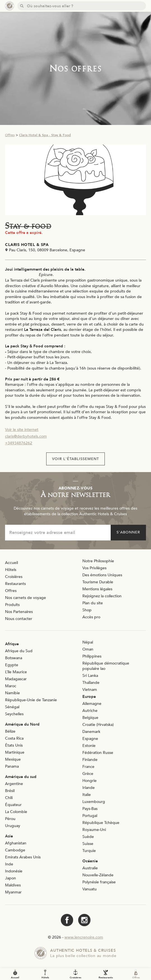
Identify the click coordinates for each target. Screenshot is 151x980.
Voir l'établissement (75, 459)
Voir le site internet (22, 430)
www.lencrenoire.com (84, 937)
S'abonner (128, 532)
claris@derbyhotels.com (26, 436)
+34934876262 (19, 443)
